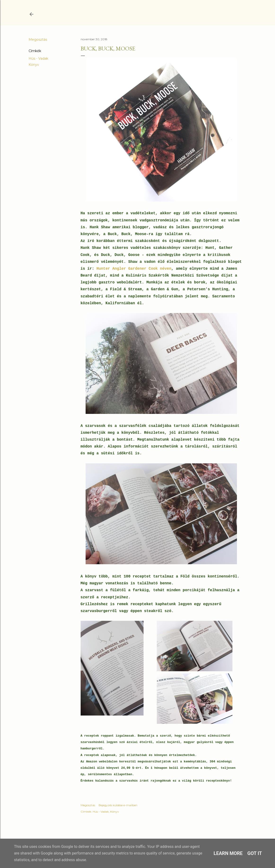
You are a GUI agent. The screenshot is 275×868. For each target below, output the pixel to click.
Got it (255, 853)
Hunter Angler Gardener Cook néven (134, 269)
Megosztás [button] (38, 40)
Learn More (228, 853)
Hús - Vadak (38, 58)
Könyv (34, 65)
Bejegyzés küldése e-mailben (118, 805)
